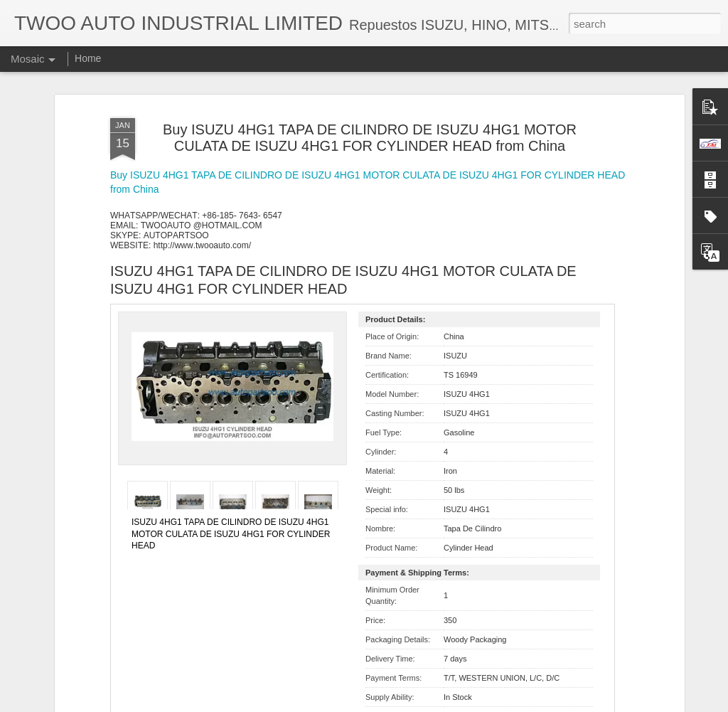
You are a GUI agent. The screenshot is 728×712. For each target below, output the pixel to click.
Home (88, 58)
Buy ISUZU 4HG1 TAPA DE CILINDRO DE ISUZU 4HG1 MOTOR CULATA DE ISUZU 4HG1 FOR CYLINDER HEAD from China (370, 138)
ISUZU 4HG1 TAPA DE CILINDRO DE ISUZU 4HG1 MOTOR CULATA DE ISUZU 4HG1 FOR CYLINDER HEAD (231, 534)
